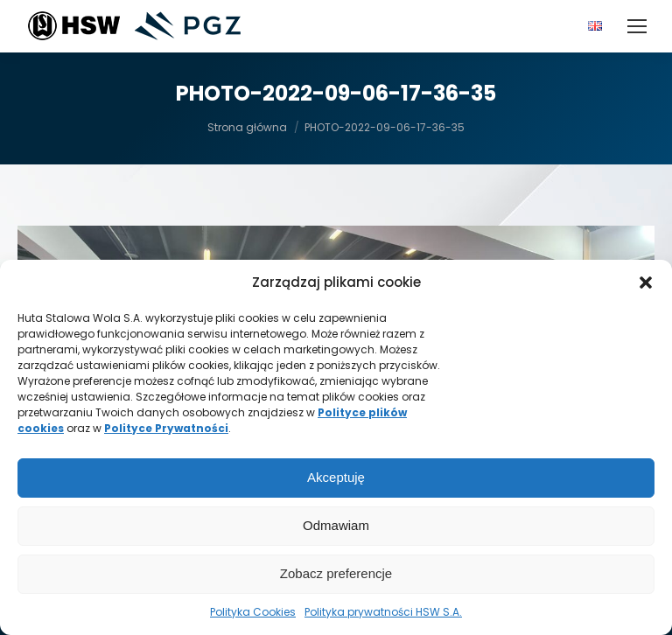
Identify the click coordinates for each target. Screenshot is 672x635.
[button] (646, 283)
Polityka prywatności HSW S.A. (383, 612)
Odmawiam (336, 525)
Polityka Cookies (253, 612)
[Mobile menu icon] (637, 26)
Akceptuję (336, 477)
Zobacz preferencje (336, 573)
